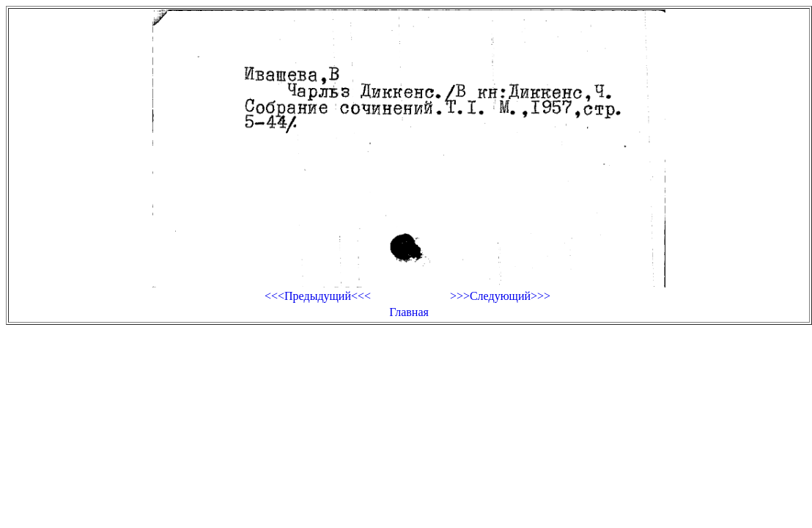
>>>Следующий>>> (500, 296)
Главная (409, 312)
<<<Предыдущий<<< (318, 296)
